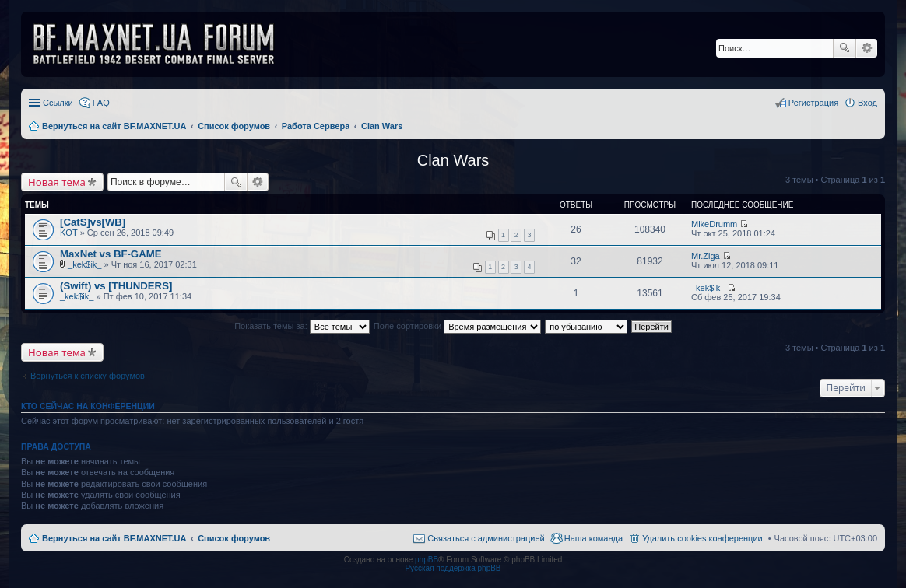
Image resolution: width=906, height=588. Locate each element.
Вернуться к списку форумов (88, 376)
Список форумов (234, 538)
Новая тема (57, 182)
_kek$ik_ (84, 264)
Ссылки (58, 103)
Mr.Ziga (706, 256)
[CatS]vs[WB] (93, 222)
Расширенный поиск (867, 48)
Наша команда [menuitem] (593, 538)
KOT (69, 233)
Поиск (845, 48)
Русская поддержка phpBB (453, 568)
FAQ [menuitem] (101, 103)
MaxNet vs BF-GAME (111, 254)
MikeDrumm (714, 224)
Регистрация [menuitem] (813, 103)
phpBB (427, 560)
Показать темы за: (302, 326)
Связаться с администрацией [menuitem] (486, 538)
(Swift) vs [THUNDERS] (116, 286)
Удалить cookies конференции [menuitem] (702, 538)
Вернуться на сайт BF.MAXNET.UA (114, 538)
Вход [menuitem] (867, 103)
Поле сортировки (457, 326)
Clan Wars (453, 160)
